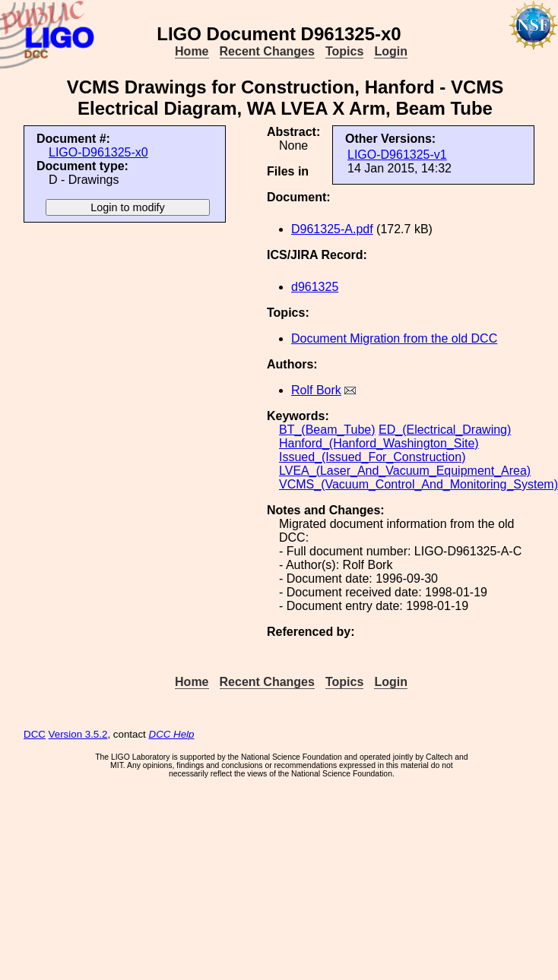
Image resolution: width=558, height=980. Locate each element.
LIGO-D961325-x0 (98, 152)
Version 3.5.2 (78, 734)
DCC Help (172, 734)
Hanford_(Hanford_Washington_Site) (379, 443)
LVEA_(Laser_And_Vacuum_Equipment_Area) (405, 471)
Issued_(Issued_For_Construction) (372, 457)
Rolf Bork (316, 390)
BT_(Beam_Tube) (327, 430)
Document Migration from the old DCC (394, 338)
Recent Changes (267, 51)
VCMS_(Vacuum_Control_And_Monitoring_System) (418, 484)
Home (192, 51)
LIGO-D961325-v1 (397, 155)
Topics (344, 51)
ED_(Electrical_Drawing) (445, 430)
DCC (35, 734)
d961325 (315, 287)
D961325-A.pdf (332, 229)
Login (391, 51)
